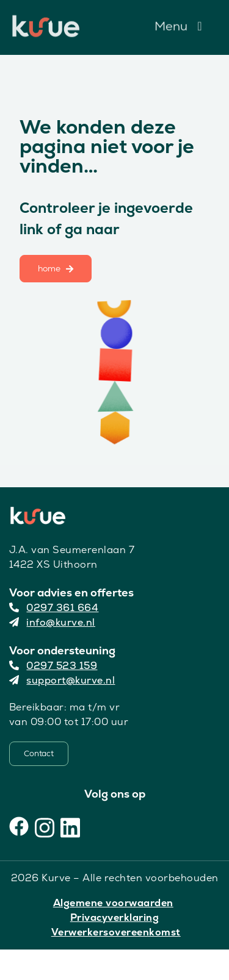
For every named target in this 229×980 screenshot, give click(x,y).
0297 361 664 (54, 608)
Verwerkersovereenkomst (116, 932)
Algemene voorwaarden (113, 903)
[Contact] (39, 754)
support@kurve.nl (62, 680)
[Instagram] (45, 826)
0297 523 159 (53, 666)
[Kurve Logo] (46, 20)
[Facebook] (19, 826)
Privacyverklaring (115, 917)
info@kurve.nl (52, 622)
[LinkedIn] (70, 826)
